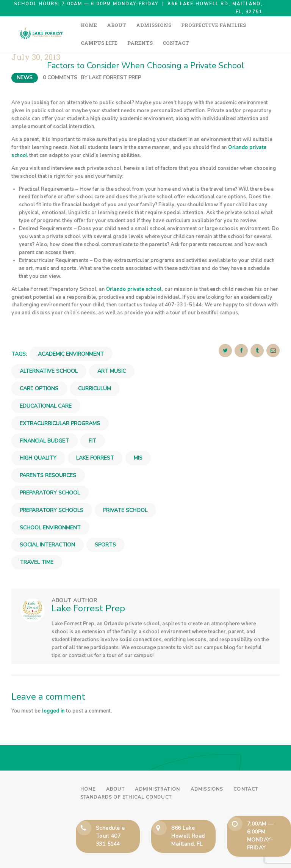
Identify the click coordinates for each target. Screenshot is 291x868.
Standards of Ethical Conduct (126, 779)
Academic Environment (71, 336)
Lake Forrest (95, 440)
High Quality (38, 440)
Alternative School (49, 354)
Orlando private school (134, 272)
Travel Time (37, 544)
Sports (105, 527)
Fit (92, 423)
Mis (138, 440)
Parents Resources (48, 458)
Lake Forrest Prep (115, 60)
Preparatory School (50, 475)
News (25, 60)
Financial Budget (44, 423)
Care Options (39, 371)
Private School (125, 492)
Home (88, 771)
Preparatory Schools (52, 492)
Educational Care (46, 388)
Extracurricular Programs (60, 406)
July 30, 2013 (36, 39)
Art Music (112, 354)
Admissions (207, 771)
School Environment (50, 510)
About (115, 771)
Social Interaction (47, 527)
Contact (246, 771)
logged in (53, 693)
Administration (157, 771)
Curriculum (95, 371)
